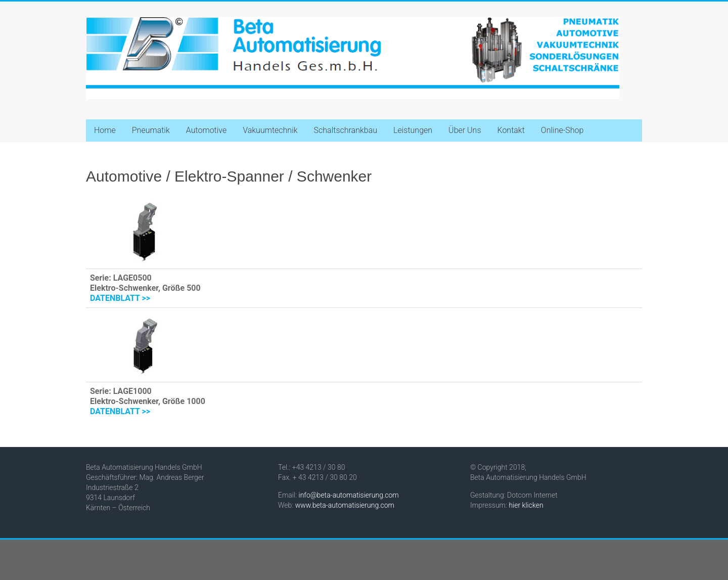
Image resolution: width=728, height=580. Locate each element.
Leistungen (413, 130)
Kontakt (511, 130)
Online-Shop (562, 130)
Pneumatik (151, 130)
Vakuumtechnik (270, 130)
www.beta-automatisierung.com (345, 505)
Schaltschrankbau (346, 130)
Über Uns (465, 130)
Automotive (206, 130)
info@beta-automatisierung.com (349, 495)
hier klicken (526, 505)
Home (105, 130)
